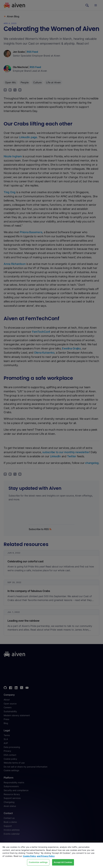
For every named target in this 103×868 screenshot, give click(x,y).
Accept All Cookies (63, 862)
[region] (51, 855)
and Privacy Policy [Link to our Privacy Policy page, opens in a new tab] (46, 856)
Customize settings (38, 862)
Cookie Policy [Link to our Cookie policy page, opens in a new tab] (29, 856)
